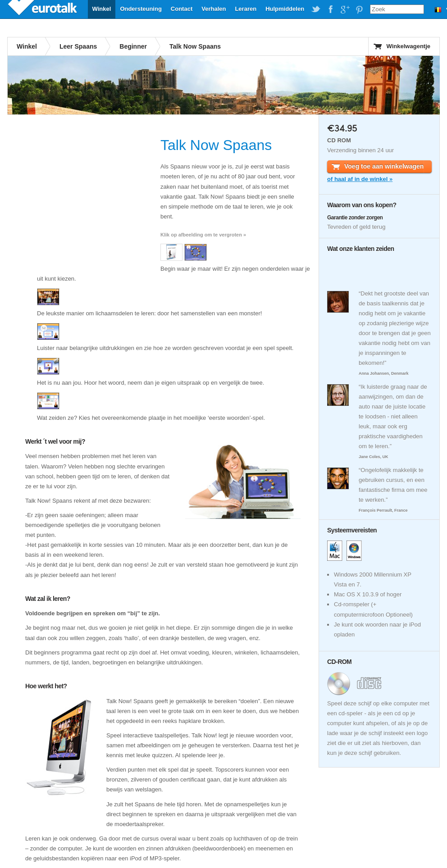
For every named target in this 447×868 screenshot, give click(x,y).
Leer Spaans (78, 46)
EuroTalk (43, 9)
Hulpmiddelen (285, 9)
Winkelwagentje (408, 46)
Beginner (133, 46)
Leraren (246, 9)
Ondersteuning (141, 9)
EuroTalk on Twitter (316, 9)
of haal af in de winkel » (360, 179)
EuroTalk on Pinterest (359, 9)
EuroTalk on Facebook (330, 9)
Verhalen (214, 9)
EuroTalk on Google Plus (345, 9)
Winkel (102, 9)
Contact (182, 9)
